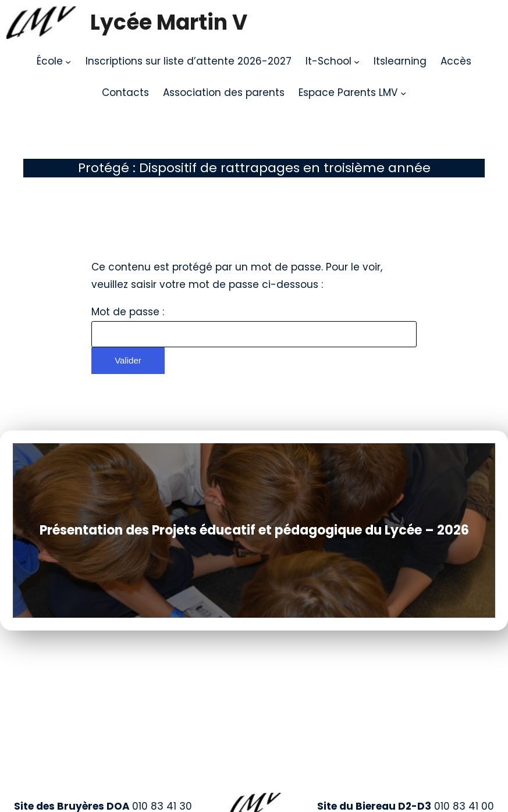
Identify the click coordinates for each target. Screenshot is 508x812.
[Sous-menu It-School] (357, 62)
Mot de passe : (254, 326)
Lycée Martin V (169, 22)
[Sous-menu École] (68, 62)
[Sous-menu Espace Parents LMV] (403, 93)
